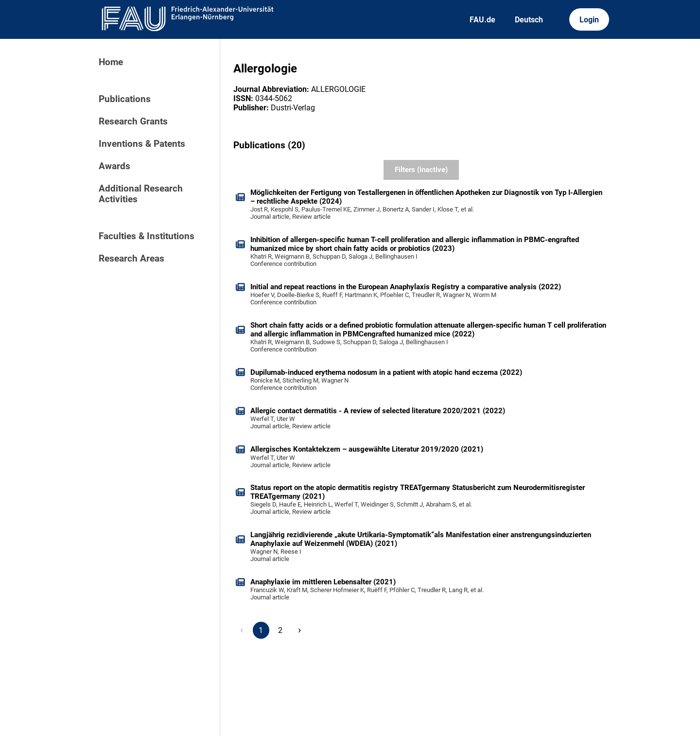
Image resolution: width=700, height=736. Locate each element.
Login (589, 20)
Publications (125, 99)
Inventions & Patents (142, 144)
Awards (114, 166)
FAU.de (482, 20)
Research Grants (133, 122)
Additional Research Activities (141, 194)
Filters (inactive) (421, 170)
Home (111, 62)
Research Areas (131, 259)
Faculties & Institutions (147, 236)
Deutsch (529, 20)
